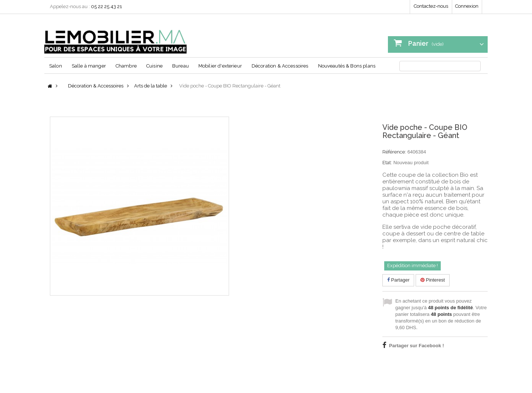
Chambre (126, 66)
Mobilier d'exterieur (220, 66)
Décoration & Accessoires (280, 66)
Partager (398, 280)
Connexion (467, 6)
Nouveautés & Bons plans (347, 66)
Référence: (394, 152)
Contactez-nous (431, 6)
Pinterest (433, 280)
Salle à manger (89, 66)
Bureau (180, 66)
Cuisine (154, 66)
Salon (56, 66)
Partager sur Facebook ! (417, 346)
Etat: (387, 163)
